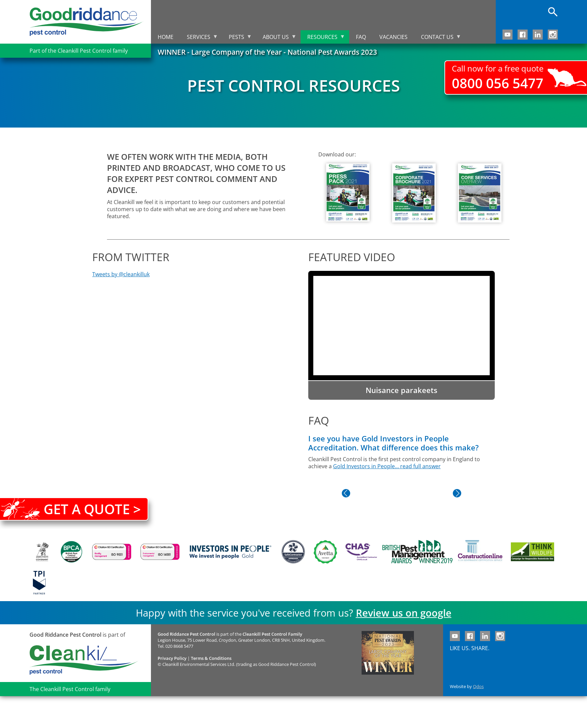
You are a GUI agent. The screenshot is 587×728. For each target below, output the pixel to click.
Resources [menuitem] (323, 38)
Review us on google (404, 613)
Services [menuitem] (199, 38)
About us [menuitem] (276, 38)
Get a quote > (92, 509)
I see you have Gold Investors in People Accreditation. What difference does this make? (393, 443)
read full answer (420, 466)
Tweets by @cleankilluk (121, 274)
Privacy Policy (172, 658)
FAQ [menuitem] (361, 37)
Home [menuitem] (166, 37)
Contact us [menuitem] (438, 38)
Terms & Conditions (211, 658)
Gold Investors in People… (367, 466)
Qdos (478, 686)
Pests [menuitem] (237, 38)
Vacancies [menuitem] (393, 37)
